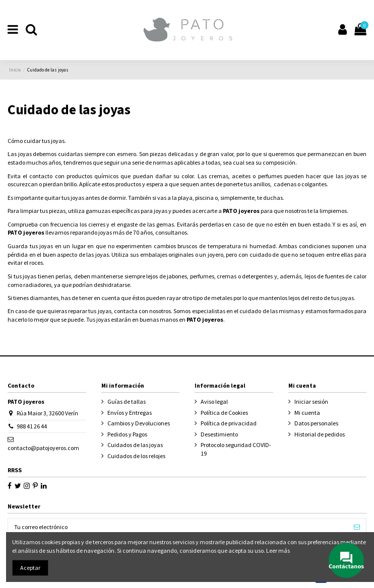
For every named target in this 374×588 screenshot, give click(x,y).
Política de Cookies (224, 413)
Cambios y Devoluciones (139, 423)
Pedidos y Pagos (127, 434)
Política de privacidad (229, 423)
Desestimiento (219, 434)
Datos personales (316, 423)
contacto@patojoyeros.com (43, 448)
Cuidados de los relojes (136, 456)
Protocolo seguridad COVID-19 (236, 449)
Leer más (278, 550)
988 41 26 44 (32, 426)
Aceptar (30, 568)
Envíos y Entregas (130, 413)
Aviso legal (214, 401)
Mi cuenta (307, 413)
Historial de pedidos (320, 434)
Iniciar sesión (311, 401)
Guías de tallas (127, 401)
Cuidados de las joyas (135, 445)
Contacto (21, 385)
